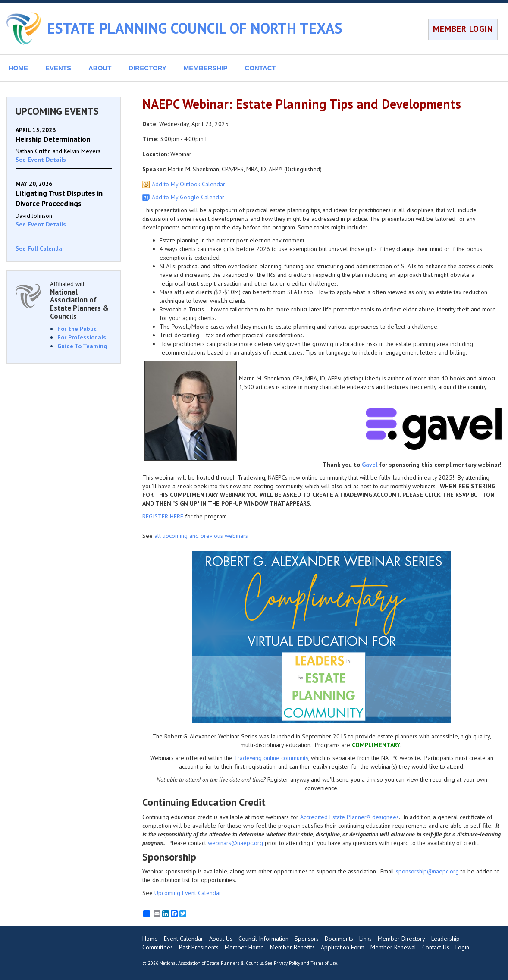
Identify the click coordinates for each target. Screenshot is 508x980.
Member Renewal (393, 947)
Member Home (244, 947)
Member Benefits (292, 947)
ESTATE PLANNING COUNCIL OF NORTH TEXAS (195, 28)
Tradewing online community (271, 758)
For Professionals (82, 337)
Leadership (445, 939)
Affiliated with (81, 300)
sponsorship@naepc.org (427, 871)
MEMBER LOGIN (463, 29)
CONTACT (260, 68)
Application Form (343, 947)
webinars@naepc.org (235, 843)
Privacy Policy (287, 963)
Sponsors (307, 939)
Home (150, 939)
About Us (221, 939)
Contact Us (436, 947)
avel (372, 465)
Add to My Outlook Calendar (188, 184)
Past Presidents (199, 947)
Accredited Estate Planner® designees (350, 817)
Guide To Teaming (82, 346)
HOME (18, 68)
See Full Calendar (40, 248)
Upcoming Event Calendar (188, 893)
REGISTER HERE (163, 516)
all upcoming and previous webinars (201, 536)
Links (365, 939)
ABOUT (100, 68)
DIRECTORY (147, 68)
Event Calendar (183, 939)
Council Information (263, 939)
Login (462, 947)
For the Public (77, 329)
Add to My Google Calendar (188, 197)
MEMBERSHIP (206, 68)
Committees (158, 947)
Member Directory (401, 939)
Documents (339, 939)
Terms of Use (324, 963)
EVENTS (58, 68)
